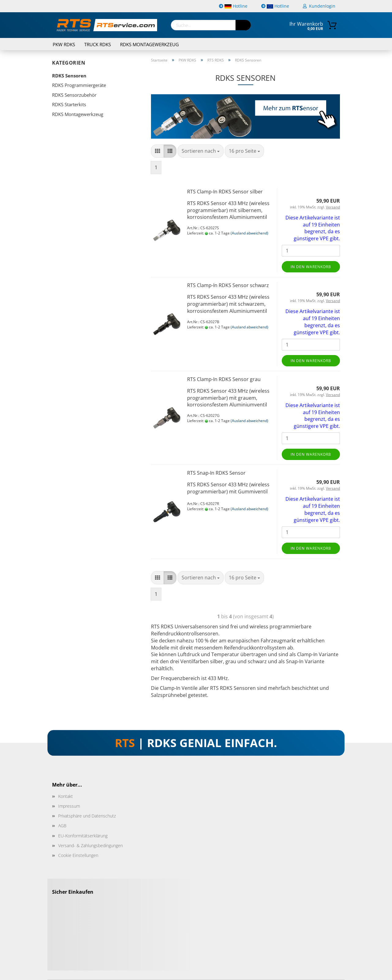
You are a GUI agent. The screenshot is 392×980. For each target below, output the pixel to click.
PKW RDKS (64, 44)
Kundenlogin (319, 6)
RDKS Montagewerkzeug (149, 44)
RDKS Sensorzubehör (74, 95)
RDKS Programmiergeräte (79, 85)
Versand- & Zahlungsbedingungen (90, 845)
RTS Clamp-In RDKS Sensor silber (225, 192)
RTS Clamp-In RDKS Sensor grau (224, 379)
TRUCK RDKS (98, 44)
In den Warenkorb (311, 267)
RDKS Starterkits (69, 104)
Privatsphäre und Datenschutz (87, 816)
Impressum (69, 806)
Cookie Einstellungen (78, 855)
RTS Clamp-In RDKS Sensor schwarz (228, 285)
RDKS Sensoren (69, 76)
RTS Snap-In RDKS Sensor (216, 473)
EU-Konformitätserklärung (83, 836)
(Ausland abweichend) (249, 233)
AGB (62, 826)
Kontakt (66, 796)
